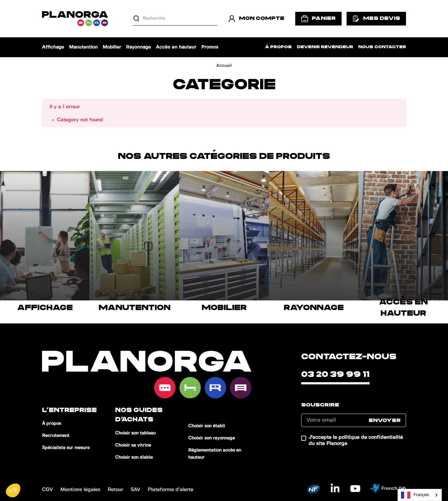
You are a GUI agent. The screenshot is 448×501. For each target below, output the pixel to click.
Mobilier (112, 47)
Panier (318, 19)
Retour (115, 490)
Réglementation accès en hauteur (215, 454)
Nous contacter (382, 47)
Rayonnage (138, 47)
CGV (47, 490)
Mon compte (256, 19)
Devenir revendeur (325, 47)
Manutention (83, 47)
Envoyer (385, 420)
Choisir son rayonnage (212, 438)
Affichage (53, 47)
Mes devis (376, 19)
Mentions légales (80, 490)
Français (415, 495)
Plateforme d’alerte (170, 490)
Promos (210, 47)
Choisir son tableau (135, 433)
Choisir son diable (134, 457)
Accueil (224, 66)
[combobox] (420, 495)
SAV (135, 490)
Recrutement (56, 436)
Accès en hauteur (176, 47)
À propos (278, 47)
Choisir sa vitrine (133, 445)
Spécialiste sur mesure (66, 448)
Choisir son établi (207, 426)
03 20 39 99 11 (335, 375)
